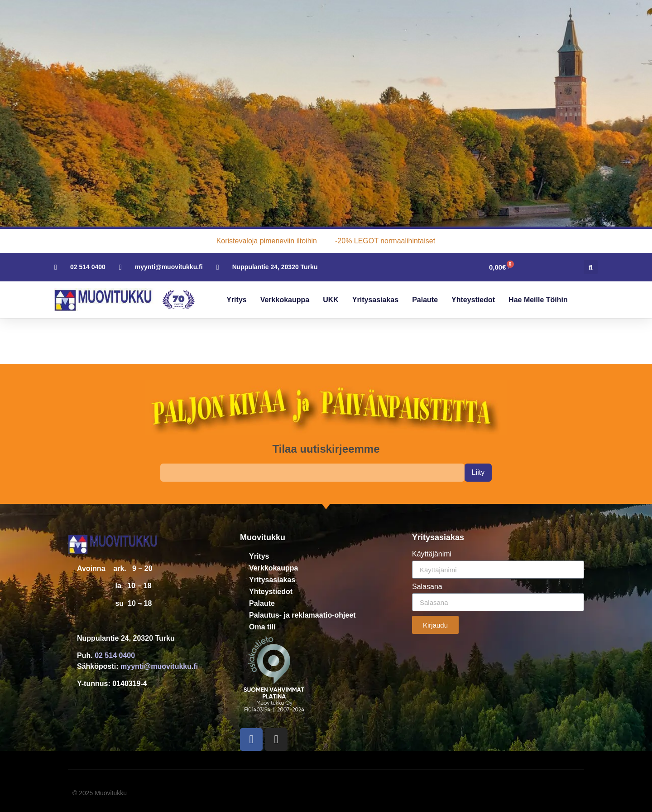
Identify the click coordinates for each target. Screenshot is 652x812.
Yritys (236, 300)
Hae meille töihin (538, 300)
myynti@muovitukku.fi (159, 666)
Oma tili (262, 627)
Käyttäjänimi (432, 554)
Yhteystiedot (473, 300)
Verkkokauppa (285, 300)
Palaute (425, 300)
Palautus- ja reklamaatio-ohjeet (302, 615)
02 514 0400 (115, 655)
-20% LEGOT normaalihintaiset (385, 241)
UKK (331, 300)
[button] (591, 267)
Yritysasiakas (375, 300)
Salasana (427, 587)
